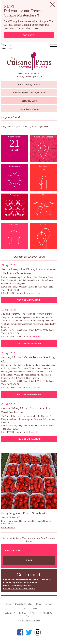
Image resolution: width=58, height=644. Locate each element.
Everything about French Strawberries (24, 513)
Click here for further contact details (19, 589)
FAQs (9, 604)
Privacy (48, 604)
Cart (4, 46)
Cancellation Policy (24, 604)
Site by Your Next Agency (29, 621)
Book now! (29, 35)
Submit (29, 560)
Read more (8, 527)
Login (10, 46)
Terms (39, 604)
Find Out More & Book (29, 300)
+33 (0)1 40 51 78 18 (29, 74)
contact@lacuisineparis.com (29, 77)
